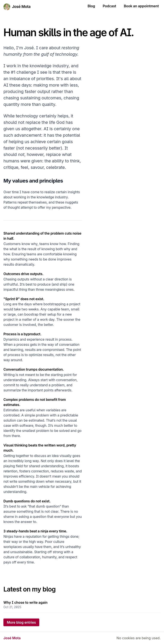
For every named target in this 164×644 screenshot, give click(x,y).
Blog (91, 6)
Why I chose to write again (26, 602)
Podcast (109, 6)
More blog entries (21, 622)
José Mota (21, 7)
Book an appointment (141, 6)
